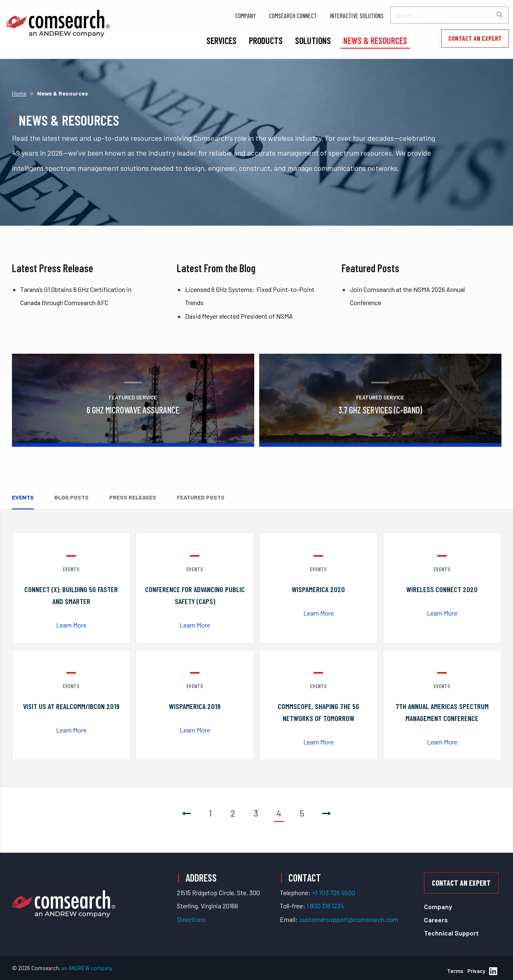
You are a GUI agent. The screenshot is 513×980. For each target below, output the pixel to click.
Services (221, 40)
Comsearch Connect (293, 15)
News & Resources (375, 40)
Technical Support (451, 933)
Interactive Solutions (357, 15)
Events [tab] (23, 497)
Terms (455, 971)
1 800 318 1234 (325, 906)
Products (266, 40)
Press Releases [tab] (133, 497)
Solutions (313, 40)
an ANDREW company (87, 968)
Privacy (476, 971)
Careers (436, 920)
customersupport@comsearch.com (349, 919)
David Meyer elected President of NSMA (239, 316)
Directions (191, 919)
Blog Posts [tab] (71, 497)
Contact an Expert (475, 38)
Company (246, 15)
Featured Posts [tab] (201, 497)
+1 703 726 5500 (334, 892)
